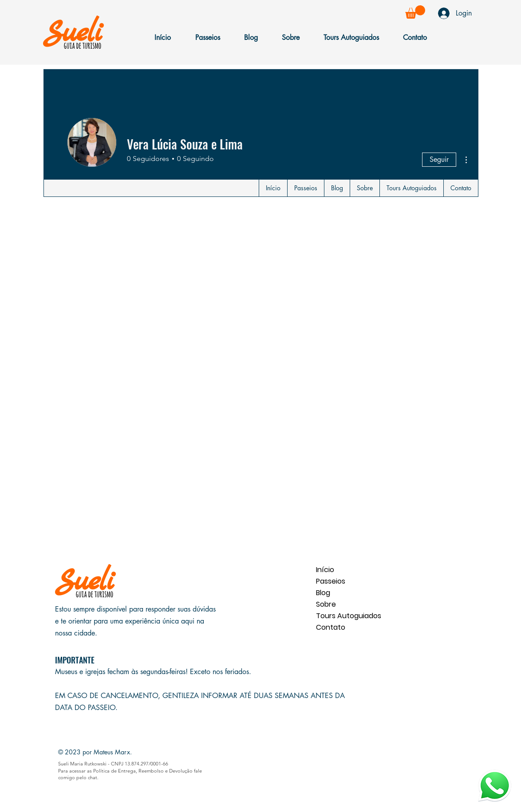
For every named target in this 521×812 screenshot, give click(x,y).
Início (325, 570)
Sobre (326, 604)
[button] (415, 12)
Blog (323, 593)
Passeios (331, 581)
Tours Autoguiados (347, 616)
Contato (331, 627)
